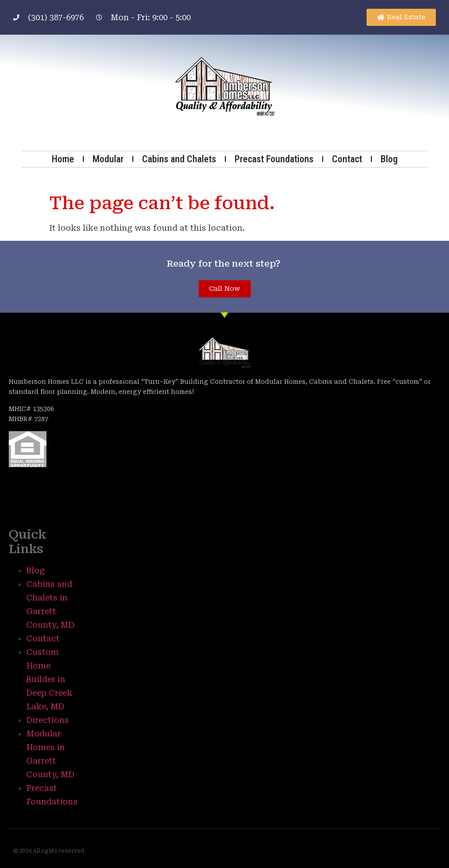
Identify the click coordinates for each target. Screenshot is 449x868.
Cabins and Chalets (179, 159)
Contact (347, 159)
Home (63, 159)
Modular (108, 159)
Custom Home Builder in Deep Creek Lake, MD (49, 679)
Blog (389, 159)
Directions (48, 720)
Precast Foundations (274, 159)
